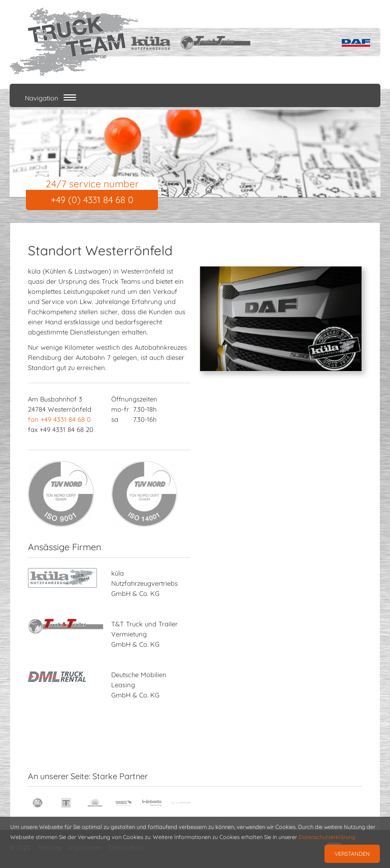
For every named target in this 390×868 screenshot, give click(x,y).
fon (59, 419)
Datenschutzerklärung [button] (327, 837)
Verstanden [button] (352, 854)
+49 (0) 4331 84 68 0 (92, 200)
